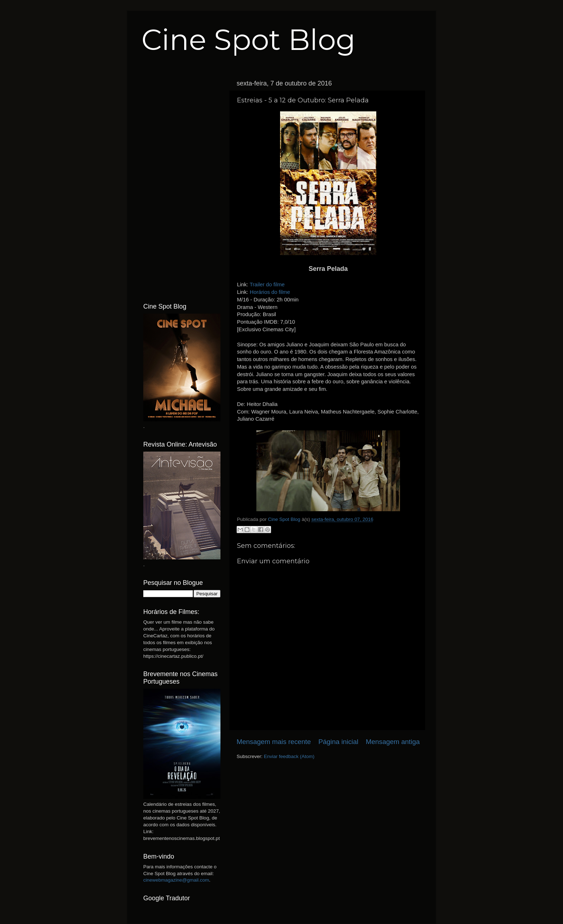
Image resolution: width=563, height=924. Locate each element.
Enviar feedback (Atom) (289, 756)
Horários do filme (270, 292)
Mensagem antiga (393, 742)
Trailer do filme (267, 285)
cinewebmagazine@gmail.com (176, 880)
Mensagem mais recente (274, 742)
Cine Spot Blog (248, 40)
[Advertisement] (182, 184)
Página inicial (338, 742)
